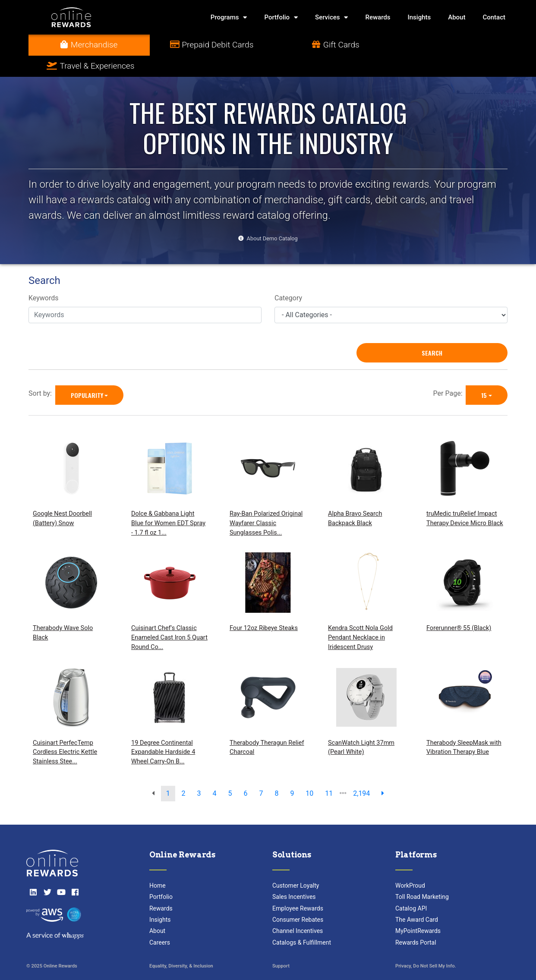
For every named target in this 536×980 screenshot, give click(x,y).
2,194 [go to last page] (361, 772)
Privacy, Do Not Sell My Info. (426, 945)
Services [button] (331, 17)
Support (281, 945)
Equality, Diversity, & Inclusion (181, 945)
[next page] (383, 772)
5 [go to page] (230, 772)
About (457, 17)
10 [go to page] (309, 772)
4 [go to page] (215, 772)
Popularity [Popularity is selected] (87, 374)
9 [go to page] (292, 772)
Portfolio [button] (281, 17)
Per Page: (450, 372)
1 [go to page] (168, 772)
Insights (419, 17)
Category (288, 277)
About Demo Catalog (272, 217)
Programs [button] (229, 17)
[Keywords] (145, 294)
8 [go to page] (276, 772)
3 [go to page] (199, 772)
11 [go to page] (329, 772)
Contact (494, 17)
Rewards (378, 17)
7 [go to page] (261, 772)
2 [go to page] (184, 772)
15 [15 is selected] (484, 374)
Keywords (44, 277)
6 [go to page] (245, 772)
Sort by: (42, 372)
